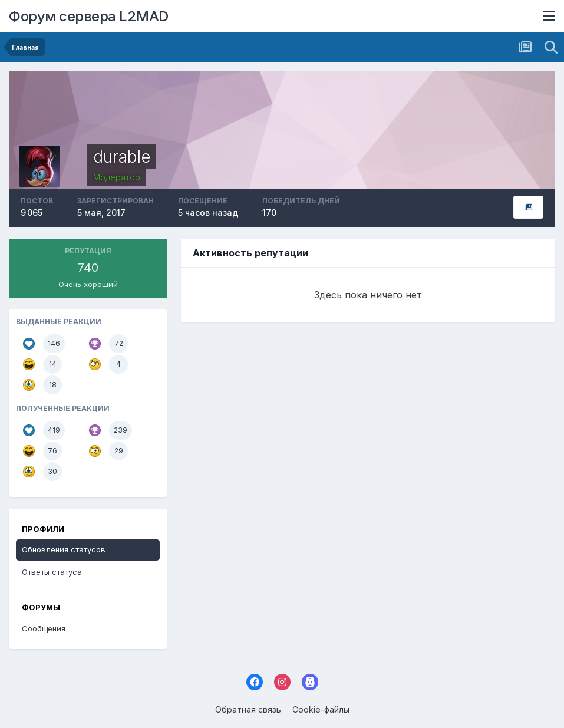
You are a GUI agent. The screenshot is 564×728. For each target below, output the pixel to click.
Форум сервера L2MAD (89, 16)
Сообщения (44, 628)
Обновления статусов (64, 549)
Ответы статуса (52, 572)
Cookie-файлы (321, 709)
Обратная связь (248, 709)
